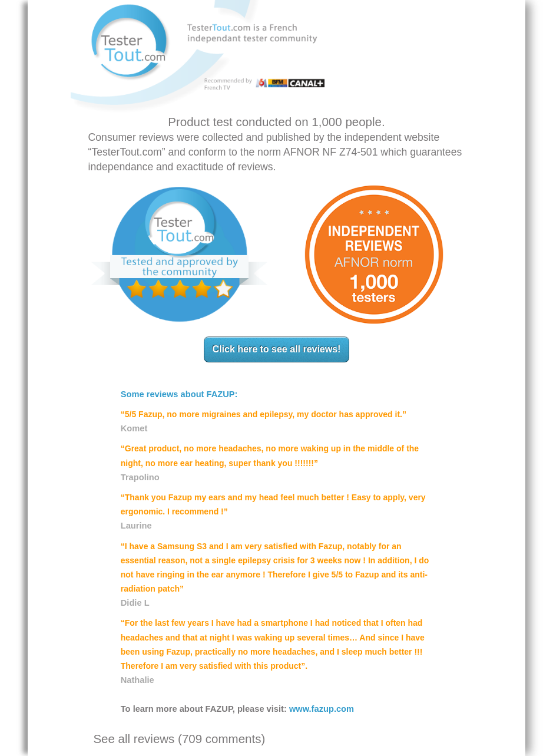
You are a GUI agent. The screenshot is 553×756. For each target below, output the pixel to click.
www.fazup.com (322, 709)
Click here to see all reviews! (277, 349)
